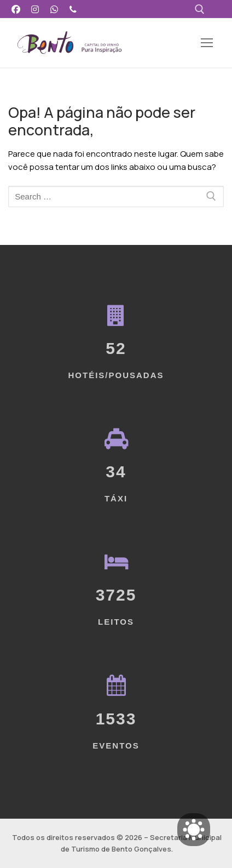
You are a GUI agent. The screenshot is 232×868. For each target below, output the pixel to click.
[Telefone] (73, 9)
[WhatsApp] (54, 9)
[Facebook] (16, 9)
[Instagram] (35, 9)
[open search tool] (200, 9)
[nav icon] (207, 43)
